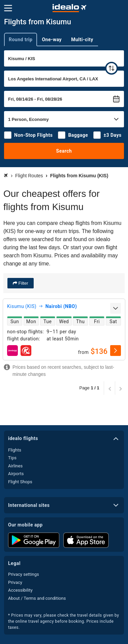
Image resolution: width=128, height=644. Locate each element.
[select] (116, 351)
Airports (16, 474)
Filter (23, 283)
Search (64, 151)
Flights (15, 450)
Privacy (15, 582)
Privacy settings (24, 574)
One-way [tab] (52, 40)
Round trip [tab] (21, 40)
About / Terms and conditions (37, 598)
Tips (12, 458)
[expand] (116, 308)
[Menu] (8, 8)
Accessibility (20, 590)
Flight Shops (20, 482)
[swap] (111, 68)
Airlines (15, 466)
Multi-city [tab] (82, 40)
